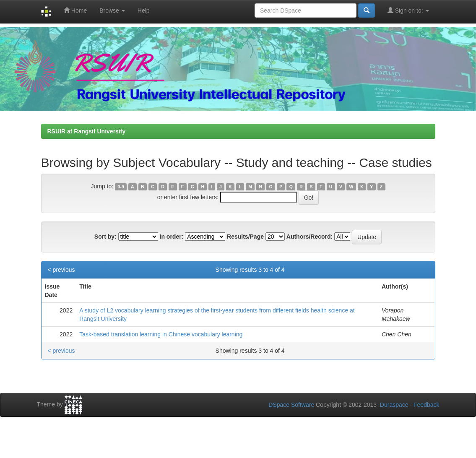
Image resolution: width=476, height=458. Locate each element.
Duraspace (394, 405)
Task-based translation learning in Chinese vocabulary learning (161, 334)
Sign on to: (408, 10)
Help (144, 10)
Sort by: (105, 237)
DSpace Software (291, 405)
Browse (112, 10)
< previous (61, 270)
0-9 (121, 187)
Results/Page (245, 237)
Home (75, 10)
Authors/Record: (310, 237)
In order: (172, 237)
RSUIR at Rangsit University (87, 131)
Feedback (426, 405)
